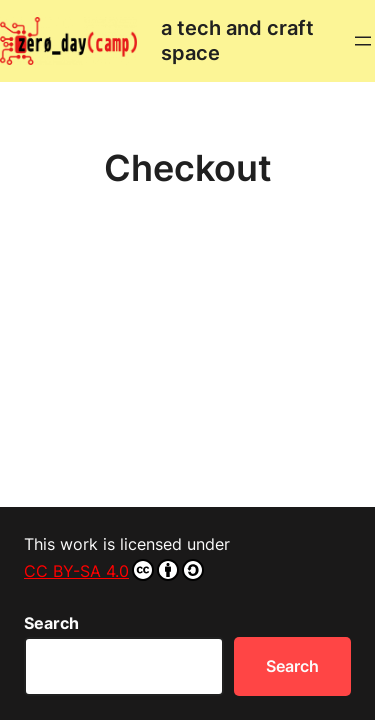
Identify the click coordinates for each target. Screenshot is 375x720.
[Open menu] (363, 41)
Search (51, 623)
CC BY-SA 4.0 (114, 570)
